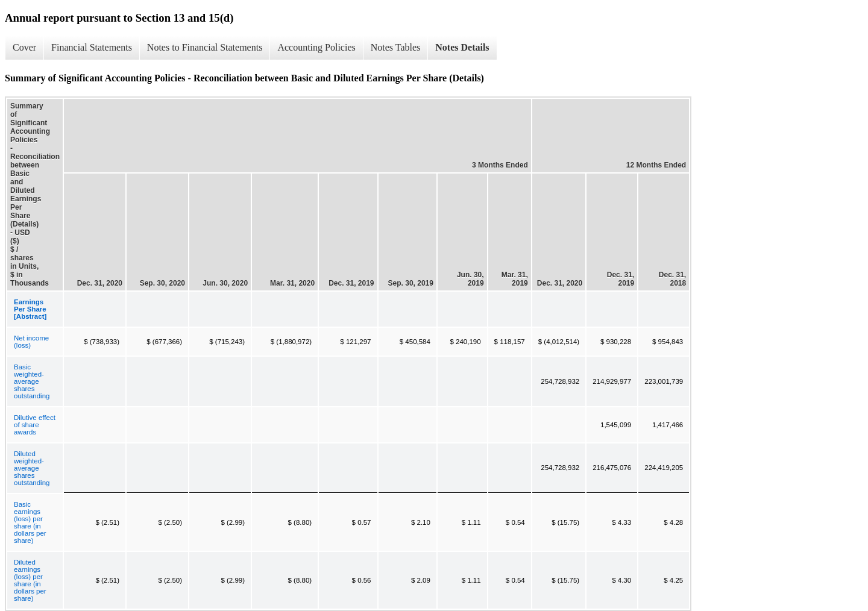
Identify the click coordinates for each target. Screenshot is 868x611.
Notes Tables (396, 47)
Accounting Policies (316, 47)
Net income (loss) (31, 342)
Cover (24, 47)
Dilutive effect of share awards (35, 425)
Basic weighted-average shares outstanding (32, 381)
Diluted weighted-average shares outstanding (32, 468)
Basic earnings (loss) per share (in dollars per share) (30, 522)
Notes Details (462, 47)
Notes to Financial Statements (205, 47)
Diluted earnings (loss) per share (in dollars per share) (30, 580)
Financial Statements (92, 47)
